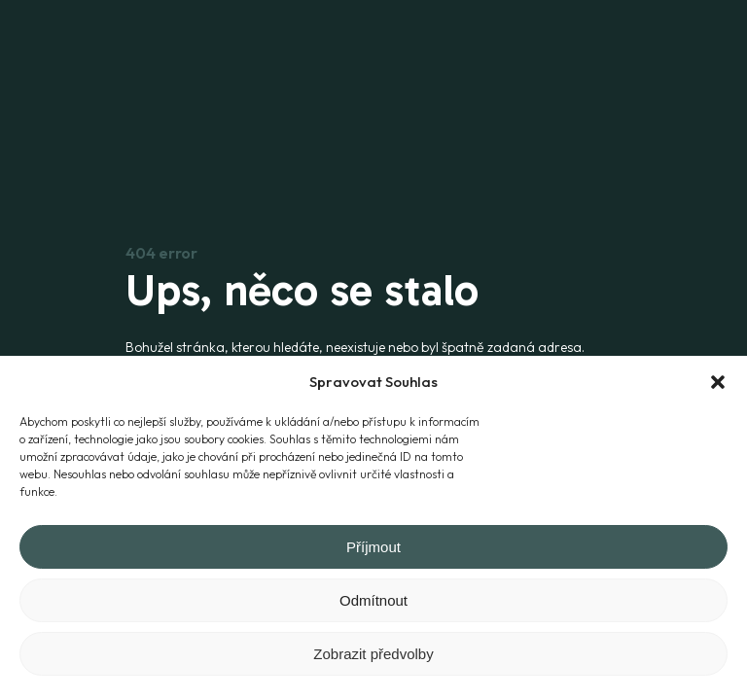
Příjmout (373, 547)
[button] (718, 382)
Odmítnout (373, 600)
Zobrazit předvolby (373, 654)
